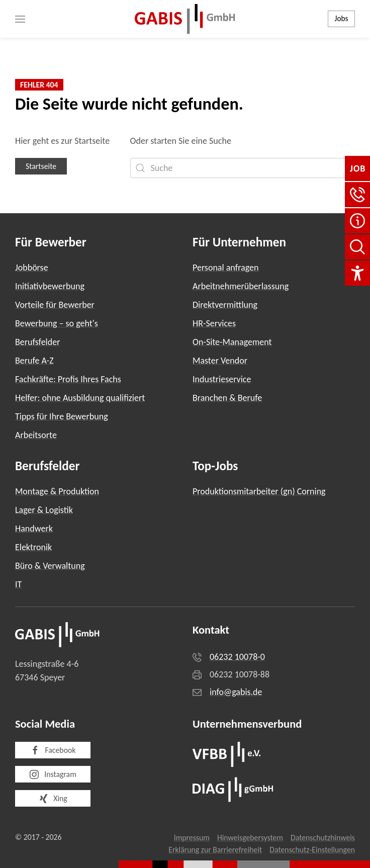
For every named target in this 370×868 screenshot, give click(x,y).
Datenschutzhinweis (323, 838)
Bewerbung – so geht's (57, 323)
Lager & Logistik (44, 510)
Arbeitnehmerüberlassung (241, 286)
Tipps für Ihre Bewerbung (62, 416)
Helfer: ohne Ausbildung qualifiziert (80, 398)
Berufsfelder (37, 342)
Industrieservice (222, 379)
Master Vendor (220, 361)
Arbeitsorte (36, 435)
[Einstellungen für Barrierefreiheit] (357, 273)
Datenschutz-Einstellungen (312, 850)
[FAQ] (357, 221)
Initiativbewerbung (50, 286)
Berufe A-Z (34, 361)
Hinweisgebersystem (250, 838)
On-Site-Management (232, 342)
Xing (53, 799)
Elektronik (33, 547)
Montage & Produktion (57, 491)
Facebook (53, 750)
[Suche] (243, 168)
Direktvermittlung (225, 305)
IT (18, 584)
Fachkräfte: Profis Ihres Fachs (68, 379)
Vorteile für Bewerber (55, 305)
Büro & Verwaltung (50, 566)
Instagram (53, 774)
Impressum (192, 838)
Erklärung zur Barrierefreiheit (215, 850)
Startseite (41, 166)
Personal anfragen (225, 268)
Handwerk (34, 529)
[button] (20, 19)
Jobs (342, 18)
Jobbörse (32, 268)
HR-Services (214, 323)
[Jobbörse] (357, 168)
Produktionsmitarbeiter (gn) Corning (259, 491)
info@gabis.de (236, 692)
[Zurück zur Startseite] (185, 19)
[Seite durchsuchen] (357, 247)
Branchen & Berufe (227, 398)
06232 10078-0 (237, 657)
